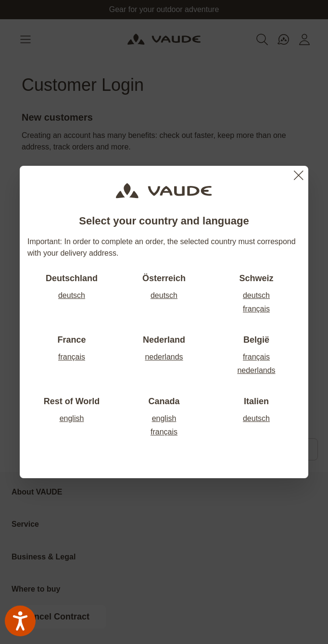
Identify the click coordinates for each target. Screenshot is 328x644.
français (256, 309)
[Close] (299, 175)
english (72, 418)
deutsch (72, 295)
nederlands (164, 357)
